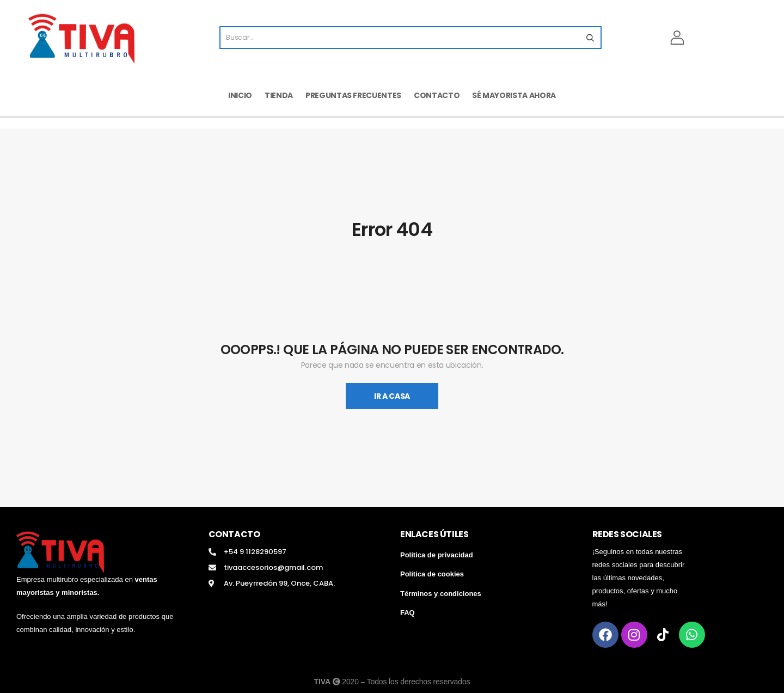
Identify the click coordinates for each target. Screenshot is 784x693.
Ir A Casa (392, 396)
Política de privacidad (437, 555)
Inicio (240, 95)
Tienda (279, 95)
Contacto (437, 95)
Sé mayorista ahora (514, 95)
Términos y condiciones (441, 594)
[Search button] (590, 38)
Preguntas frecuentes (353, 95)
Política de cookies (432, 574)
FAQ (408, 613)
